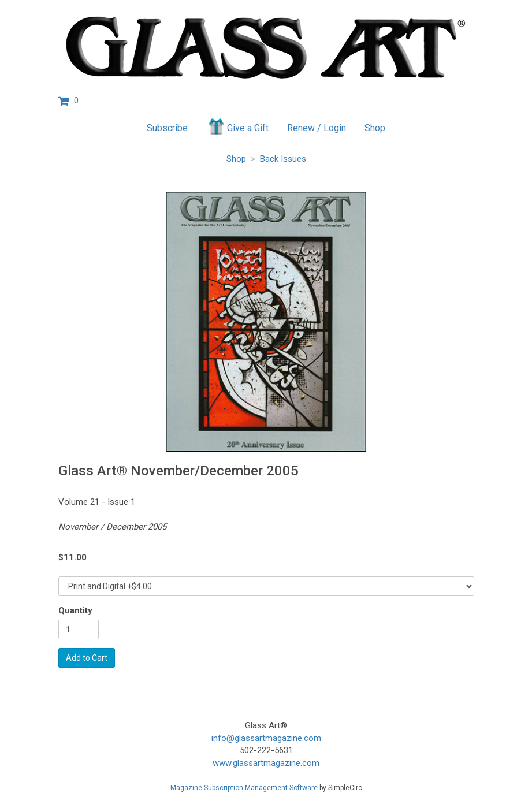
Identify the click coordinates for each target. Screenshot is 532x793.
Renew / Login (317, 128)
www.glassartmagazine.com (266, 763)
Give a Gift (238, 126)
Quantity (75, 610)
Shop (375, 128)
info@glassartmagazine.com (266, 738)
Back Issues (283, 159)
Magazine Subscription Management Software (244, 788)
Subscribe (167, 128)
